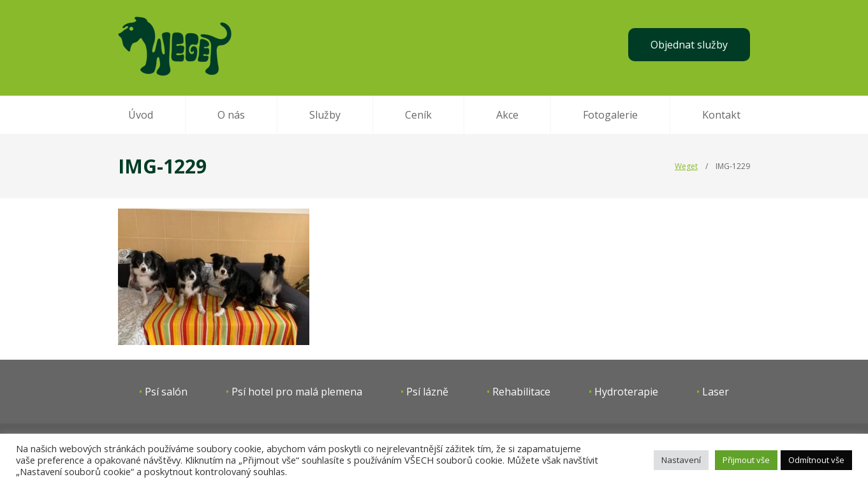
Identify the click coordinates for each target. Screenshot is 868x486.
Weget (686, 166)
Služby (325, 115)
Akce (507, 115)
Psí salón (166, 392)
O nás (231, 115)
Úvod (141, 115)
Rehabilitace (521, 392)
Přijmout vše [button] (746, 460)
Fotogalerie (610, 115)
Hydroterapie (626, 392)
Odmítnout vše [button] (816, 460)
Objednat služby (689, 45)
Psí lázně (427, 392)
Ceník (418, 115)
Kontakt (721, 115)
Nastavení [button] (681, 460)
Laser (716, 392)
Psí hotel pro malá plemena (297, 392)
